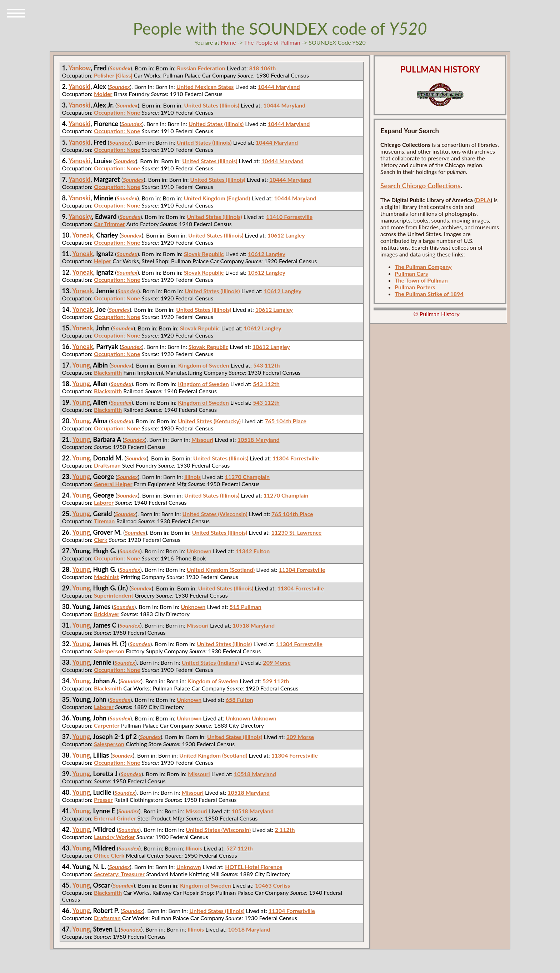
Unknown (199, 551)
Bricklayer (107, 614)
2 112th (285, 830)
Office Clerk (109, 855)
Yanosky (80, 216)
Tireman (104, 521)
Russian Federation (201, 68)
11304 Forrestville (296, 458)
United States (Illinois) (212, 105)
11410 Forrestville (289, 217)
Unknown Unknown (251, 718)
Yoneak (83, 235)
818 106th (263, 68)
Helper (102, 261)
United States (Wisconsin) (215, 514)
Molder (103, 94)
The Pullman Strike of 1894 (429, 294)
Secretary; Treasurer (119, 874)
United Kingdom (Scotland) (221, 570)
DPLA (483, 200)
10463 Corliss (272, 885)
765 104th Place (286, 421)
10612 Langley (286, 235)
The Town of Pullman (421, 280)
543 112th (267, 365)
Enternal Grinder (115, 818)
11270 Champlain (247, 477)
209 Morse (277, 662)
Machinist (106, 577)
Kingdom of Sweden (204, 365)
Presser (103, 800)
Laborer (104, 502)
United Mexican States (205, 87)
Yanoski (79, 86)
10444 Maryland (279, 87)
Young (81, 365)
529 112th (276, 681)
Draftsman (107, 465)
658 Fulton (239, 700)
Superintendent (114, 595)
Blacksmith (108, 372)
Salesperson (109, 651)
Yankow (80, 68)
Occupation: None (117, 112)
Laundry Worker (114, 837)
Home (228, 42)
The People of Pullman (272, 42)
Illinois (192, 477)
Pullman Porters (415, 287)
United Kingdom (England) (217, 198)
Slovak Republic (204, 254)
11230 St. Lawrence (296, 532)
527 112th (239, 848)
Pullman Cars (411, 273)
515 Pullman (246, 607)
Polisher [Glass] (113, 75)
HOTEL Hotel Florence (254, 867)
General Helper (113, 484)
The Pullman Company (423, 267)
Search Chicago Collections (420, 186)
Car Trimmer (109, 224)
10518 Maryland (259, 440)
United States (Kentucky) (209, 421)
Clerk (101, 540)
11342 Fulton (252, 551)
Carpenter (107, 725)
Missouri (202, 440)
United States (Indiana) (210, 662)
